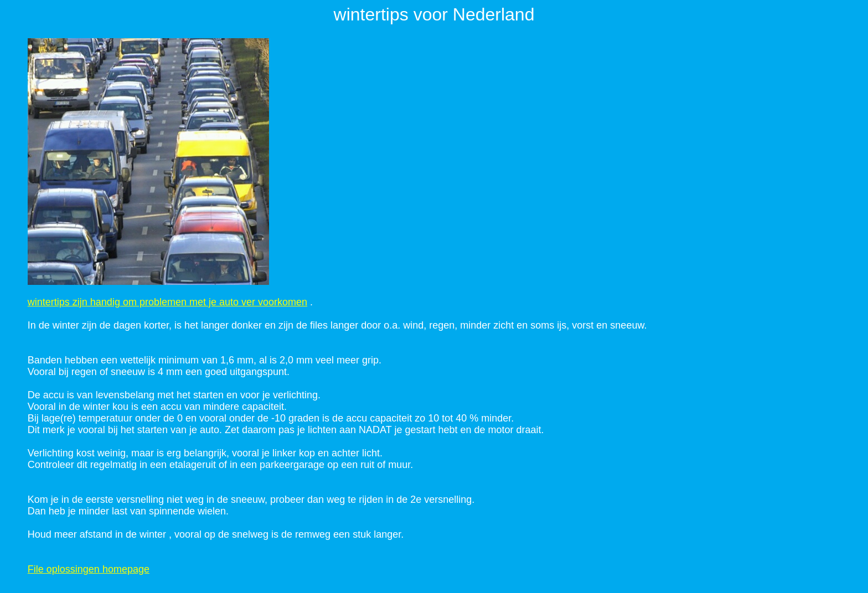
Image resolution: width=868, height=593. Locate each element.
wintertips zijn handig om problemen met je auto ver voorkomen (167, 302)
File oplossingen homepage (89, 569)
